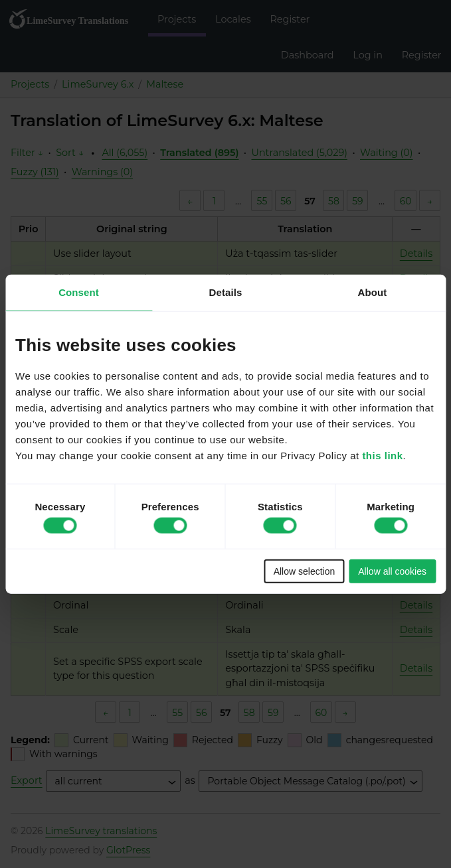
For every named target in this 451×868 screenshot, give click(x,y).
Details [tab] (226, 292)
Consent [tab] (79, 292)
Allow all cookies (392, 571)
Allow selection (305, 571)
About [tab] (373, 292)
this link (382, 455)
